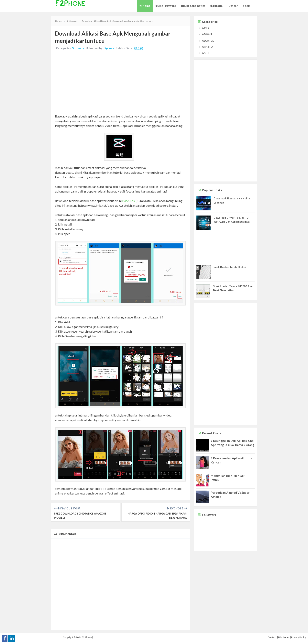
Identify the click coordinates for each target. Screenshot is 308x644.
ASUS (205, 53)
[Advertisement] (121, 83)
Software (78, 48)
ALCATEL (208, 41)
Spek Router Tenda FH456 (230, 267)
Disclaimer (284, 637)
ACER (206, 28)
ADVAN (207, 34)
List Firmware (166, 6)
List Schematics (193, 6)
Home (145, 6)
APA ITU (207, 47)
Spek (246, 6)
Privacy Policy (299, 637)
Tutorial (217, 6)
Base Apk (129, 201)
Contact (272, 637)
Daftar (233, 6)
